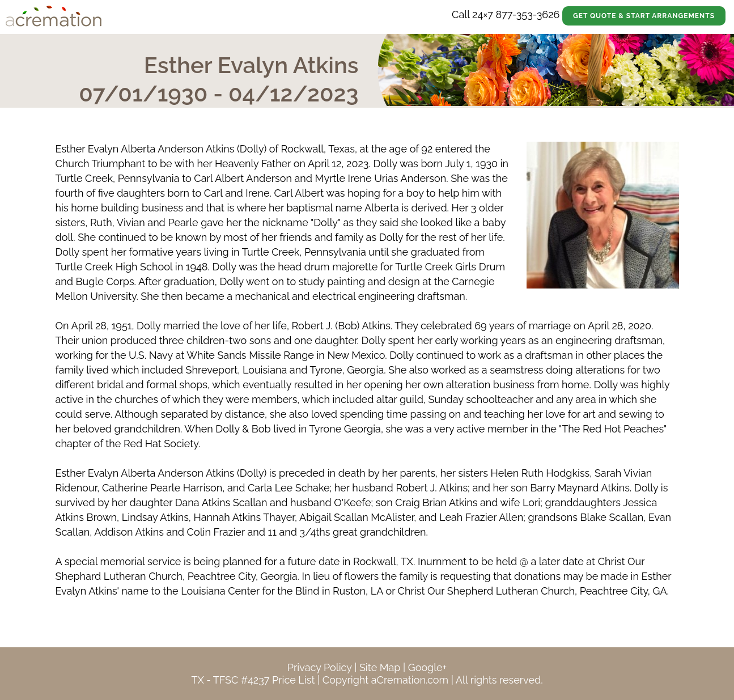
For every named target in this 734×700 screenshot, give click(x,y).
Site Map (380, 667)
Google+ (427, 667)
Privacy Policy (320, 667)
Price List (294, 680)
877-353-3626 (527, 14)
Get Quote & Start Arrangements (644, 16)
